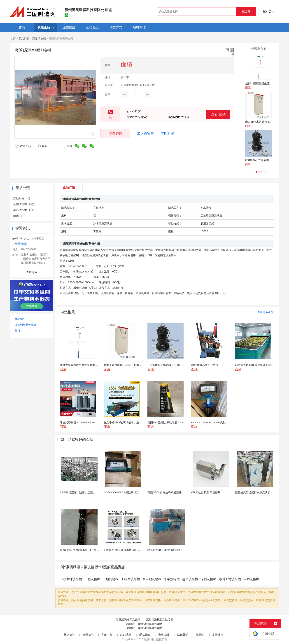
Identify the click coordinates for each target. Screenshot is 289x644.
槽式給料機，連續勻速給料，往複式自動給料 (175, 550)
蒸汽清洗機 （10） (24, 210)
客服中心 (107, 635)
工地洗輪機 (111, 579)
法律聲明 (183, 635)
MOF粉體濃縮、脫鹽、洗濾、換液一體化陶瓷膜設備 (91, 492)
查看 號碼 (218, 114)
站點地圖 (126, 635)
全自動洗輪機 (152, 579)
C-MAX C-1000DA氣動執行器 (121, 492)
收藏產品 (23, 146)
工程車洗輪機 (131, 579)
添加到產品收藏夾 (26, 325)
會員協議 (164, 635)
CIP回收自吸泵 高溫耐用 (206, 492)
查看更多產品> (266, 312)
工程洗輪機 (92, 579)
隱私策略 (145, 635)
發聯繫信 (115, 133)
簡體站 (200, 635)
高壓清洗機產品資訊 (128, 620)
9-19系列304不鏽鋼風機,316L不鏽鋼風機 (128, 550)
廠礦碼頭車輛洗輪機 (150, 624)
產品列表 (24, 39)
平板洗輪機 (172, 579)
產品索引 (20, 319)
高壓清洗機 (39, 39)
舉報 (43, 146)
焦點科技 (149, 639)
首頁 (13, 39)
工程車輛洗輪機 (71, 579)
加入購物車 (146, 134)
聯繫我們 (88, 635)
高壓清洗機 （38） (24, 204)
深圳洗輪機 (208, 579)
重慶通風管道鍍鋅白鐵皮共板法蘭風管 (258, 492)
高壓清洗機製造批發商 (160, 620)
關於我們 (69, 635)
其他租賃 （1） (22, 198)
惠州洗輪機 (190, 579)
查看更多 (32, 272)
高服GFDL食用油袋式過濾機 (164, 492)
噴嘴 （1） (20, 216)
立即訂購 (168, 134)
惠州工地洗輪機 (230, 579)
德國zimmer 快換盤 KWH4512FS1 (80, 550)
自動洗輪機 (251, 579)
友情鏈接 (218, 635)
